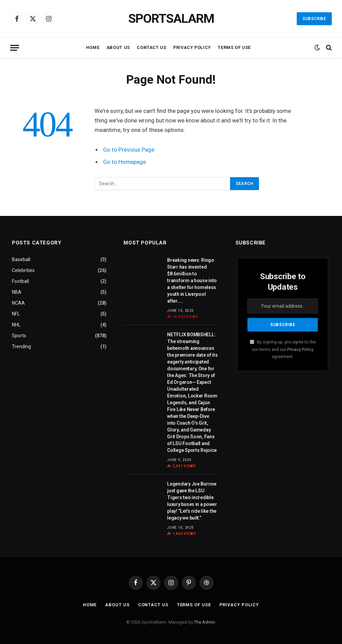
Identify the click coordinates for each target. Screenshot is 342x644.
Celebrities (23, 270)
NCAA (18, 303)
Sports (19, 336)
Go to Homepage (125, 162)
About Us (118, 47)
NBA (17, 292)
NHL (16, 325)
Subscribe (314, 19)
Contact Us (151, 47)
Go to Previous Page (129, 150)
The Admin (205, 622)
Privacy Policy (192, 47)
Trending (21, 346)
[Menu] (15, 48)
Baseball (21, 259)
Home (93, 47)
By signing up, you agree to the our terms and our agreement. (283, 349)
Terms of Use (234, 47)
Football (20, 281)
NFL (16, 314)
